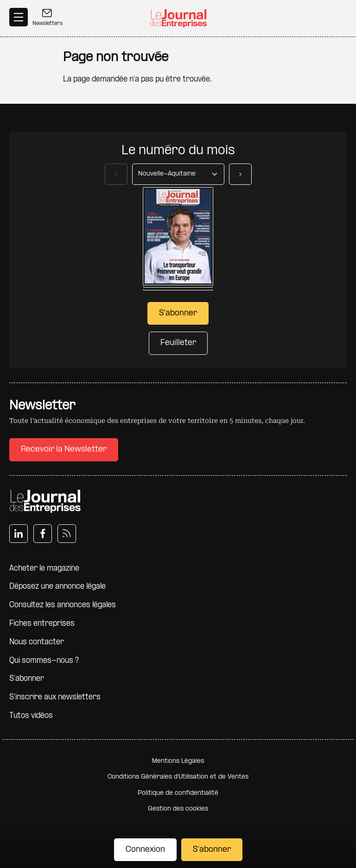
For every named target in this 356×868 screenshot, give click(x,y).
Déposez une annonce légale (57, 587)
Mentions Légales (178, 761)
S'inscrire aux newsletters (55, 697)
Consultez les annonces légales (63, 605)
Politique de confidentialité (178, 793)
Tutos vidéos (31, 716)
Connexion (145, 850)
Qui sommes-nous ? (44, 661)
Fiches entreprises (42, 624)
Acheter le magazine (44, 569)
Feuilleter (178, 343)
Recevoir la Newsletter (64, 450)
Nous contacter (37, 642)
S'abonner (212, 850)
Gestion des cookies (178, 809)
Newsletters (48, 17)
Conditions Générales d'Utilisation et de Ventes (178, 777)
